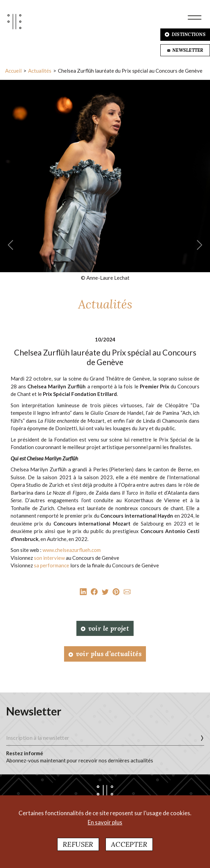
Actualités (40, 71)
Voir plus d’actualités (105, 654)
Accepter (129, 844)
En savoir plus (105, 822)
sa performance (52, 565)
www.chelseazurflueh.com (72, 550)
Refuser (78, 844)
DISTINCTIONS (185, 34)
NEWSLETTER (185, 50)
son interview (49, 558)
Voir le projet (105, 628)
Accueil (13, 71)
